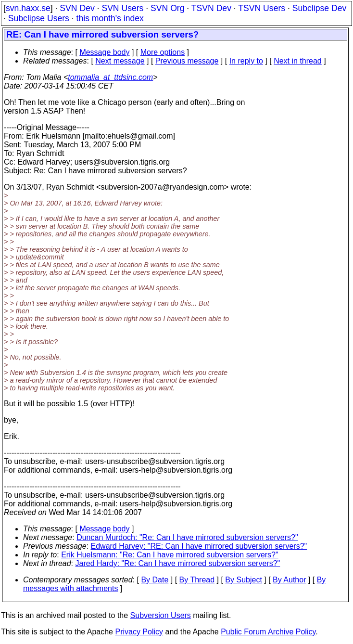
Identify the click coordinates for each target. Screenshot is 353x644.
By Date (155, 580)
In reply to (246, 61)
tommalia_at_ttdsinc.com (110, 77)
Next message (120, 61)
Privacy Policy (139, 632)
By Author (289, 580)
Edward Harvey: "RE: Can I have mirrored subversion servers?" (199, 546)
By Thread (197, 580)
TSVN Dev (211, 8)
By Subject (243, 580)
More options (163, 52)
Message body (104, 52)
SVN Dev (77, 8)
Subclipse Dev (319, 8)
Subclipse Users (39, 18)
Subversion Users (161, 615)
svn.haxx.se (28, 8)
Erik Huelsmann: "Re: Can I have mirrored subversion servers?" (170, 555)
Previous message (187, 61)
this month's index (110, 18)
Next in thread (298, 61)
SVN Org (167, 8)
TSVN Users (262, 8)
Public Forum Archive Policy (268, 632)
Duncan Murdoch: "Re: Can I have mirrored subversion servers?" (187, 537)
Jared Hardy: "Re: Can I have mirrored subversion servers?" (178, 563)
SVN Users (122, 8)
